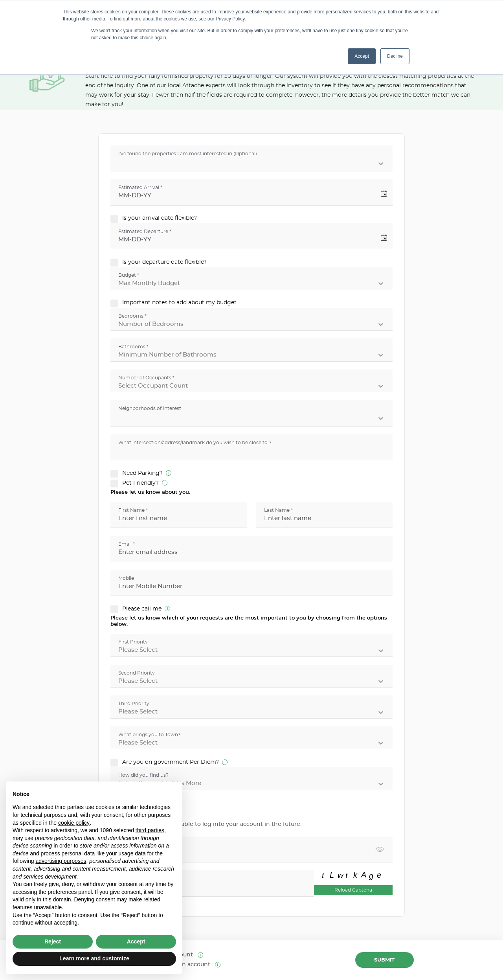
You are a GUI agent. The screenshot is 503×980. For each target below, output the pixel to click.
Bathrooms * (133, 347)
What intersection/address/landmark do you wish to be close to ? (195, 443)
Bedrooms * (132, 316)
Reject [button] (53, 941)
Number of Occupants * (146, 378)
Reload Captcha (353, 890)
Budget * (129, 275)
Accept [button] (362, 56)
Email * (127, 544)
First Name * (133, 510)
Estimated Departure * (145, 232)
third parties (150, 830)
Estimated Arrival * (140, 188)
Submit (384, 960)
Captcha (128, 879)
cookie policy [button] (74, 823)
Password (130, 845)
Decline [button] (395, 56)
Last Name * (278, 510)
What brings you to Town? (149, 735)
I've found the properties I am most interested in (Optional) (188, 154)
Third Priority (134, 704)
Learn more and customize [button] (94, 958)
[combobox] (120, 164)
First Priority (133, 642)
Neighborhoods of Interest (150, 408)
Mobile (126, 578)
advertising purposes (61, 861)
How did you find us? (143, 775)
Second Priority (137, 673)
